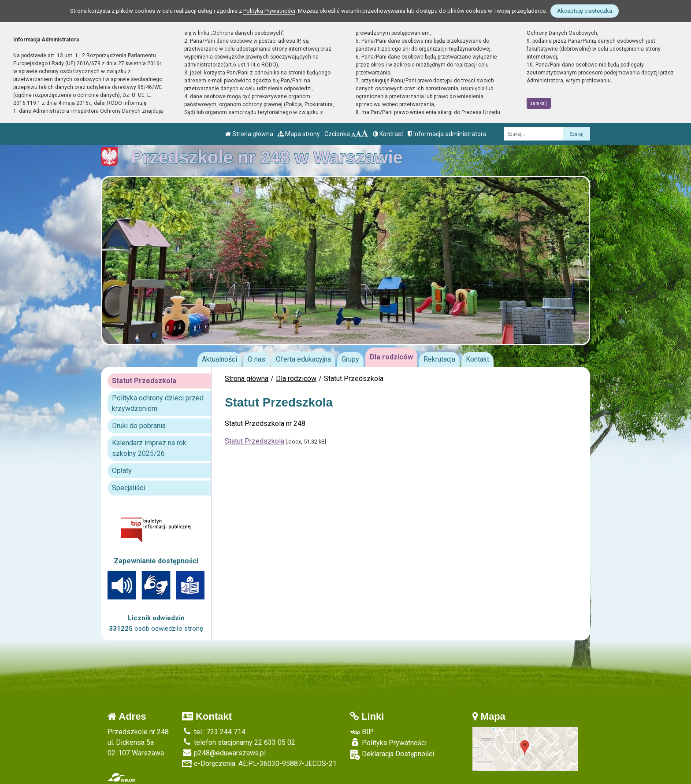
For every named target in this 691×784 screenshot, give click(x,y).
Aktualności (219, 359)
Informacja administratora (447, 134)
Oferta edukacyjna (303, 359)
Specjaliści (128, 488)
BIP (362, 732)
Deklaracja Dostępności (392, 755)
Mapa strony (299, 134)
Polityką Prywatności (269, 11)
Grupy (350, 359)
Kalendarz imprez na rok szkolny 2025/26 (149, 448)
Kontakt (477, 359)
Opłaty (122, 471)
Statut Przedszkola (254, 441)
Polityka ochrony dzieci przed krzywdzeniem (158, 403)
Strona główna (249, 134)
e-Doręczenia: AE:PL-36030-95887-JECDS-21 (259, 764)
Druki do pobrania (139, 426)
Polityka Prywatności (388, 743)
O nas (256, 359)
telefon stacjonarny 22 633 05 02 (239, 742)
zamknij (539, 103)
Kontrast (388, 134)
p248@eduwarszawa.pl (224, 753)
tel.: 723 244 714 (214, 732)
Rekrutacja (439, 359)
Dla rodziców (391, 357)
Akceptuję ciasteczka (585, 11)
